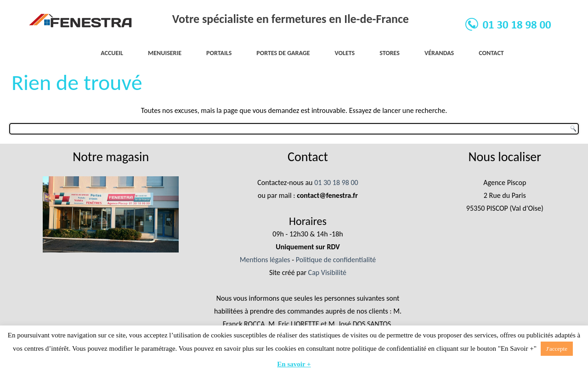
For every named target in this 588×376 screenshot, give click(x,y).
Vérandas (439, 53)
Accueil (112, 53)
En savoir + (294, 364)
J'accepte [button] (557, 349)
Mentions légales (265, 260)
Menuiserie (165, 53)
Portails (219, 53)
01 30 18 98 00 (336, 182)
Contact (491, 53)
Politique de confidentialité (336, 260)
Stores (390, 53)
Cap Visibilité (327, 272)
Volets (345, 53)
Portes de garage (283, 53)
